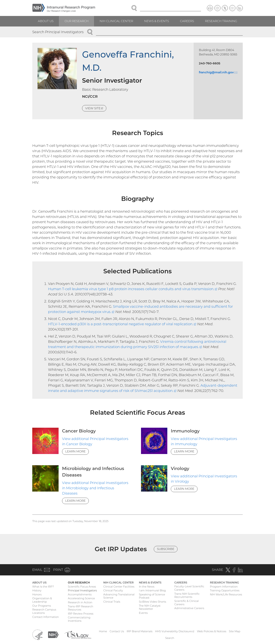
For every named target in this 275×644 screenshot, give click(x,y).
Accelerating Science (81, 598)
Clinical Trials (112, 602)
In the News (147, 587)
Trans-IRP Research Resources (81, 608)
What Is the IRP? (43, 587)
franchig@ (218, 72)
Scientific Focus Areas (82, 587)
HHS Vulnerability (175, 631)
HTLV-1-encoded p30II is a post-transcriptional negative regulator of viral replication (122, 324)
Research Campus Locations (44, 611)
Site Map (235, 631)
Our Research (77, 21)
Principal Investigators (82, 590)
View (96, 109)
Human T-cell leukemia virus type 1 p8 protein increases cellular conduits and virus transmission (133, 289)
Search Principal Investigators (58, 32)
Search (170, 638)
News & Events (157, 21)
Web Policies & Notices (212, 631)
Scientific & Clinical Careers (187, 603)
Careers (187, 21)
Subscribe (166, 549)
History (37, 590)
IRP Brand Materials (140, 631)
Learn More (75, 451)
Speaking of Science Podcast (152, 596)
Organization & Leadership (42, 600)
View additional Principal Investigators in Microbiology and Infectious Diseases (95, 488)
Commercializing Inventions (79, 619)
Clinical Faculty (113, 590)
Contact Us (117, 631)
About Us (46, 21)
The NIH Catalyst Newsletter (150, 607)
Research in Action (80, 602)
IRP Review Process (81, 614)
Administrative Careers (189, 608)
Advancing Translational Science (119, 596)
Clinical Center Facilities (119, 587)
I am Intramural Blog (152, 590)
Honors (37, 594)
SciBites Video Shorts (152, 602)
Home (103, 631)
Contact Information (46, 617)
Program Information (224, 587)
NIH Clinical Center (116, 21)
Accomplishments (80, 594)
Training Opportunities (225, 590)
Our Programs (42, 606)
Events (143, 613)
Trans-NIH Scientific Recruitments (187, 595)
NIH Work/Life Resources (226, 594)
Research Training (221, 21)
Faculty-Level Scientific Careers (189, 588)
